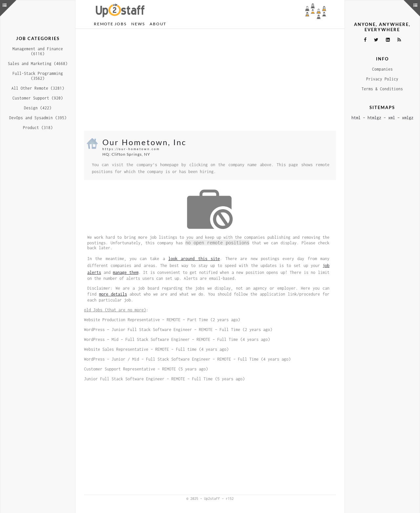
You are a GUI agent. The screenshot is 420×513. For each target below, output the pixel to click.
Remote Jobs (110, 24)
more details (113, 294)
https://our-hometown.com (131, 149)
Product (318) (38, 128)
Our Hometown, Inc (144, 142)
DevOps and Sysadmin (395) (38, 118)
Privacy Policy (382, 79)
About (158, 24)
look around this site (194, 259)
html (356, 118)
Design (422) (38, 108)
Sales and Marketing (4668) (38, 64)
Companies (382, 69)
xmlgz (408, 118)
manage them (126, 272)
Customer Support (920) (38, 98)
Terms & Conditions (382, 89)
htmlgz (374, 118)
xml (392, 118)
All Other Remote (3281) (38, 88)
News (138, 24)
